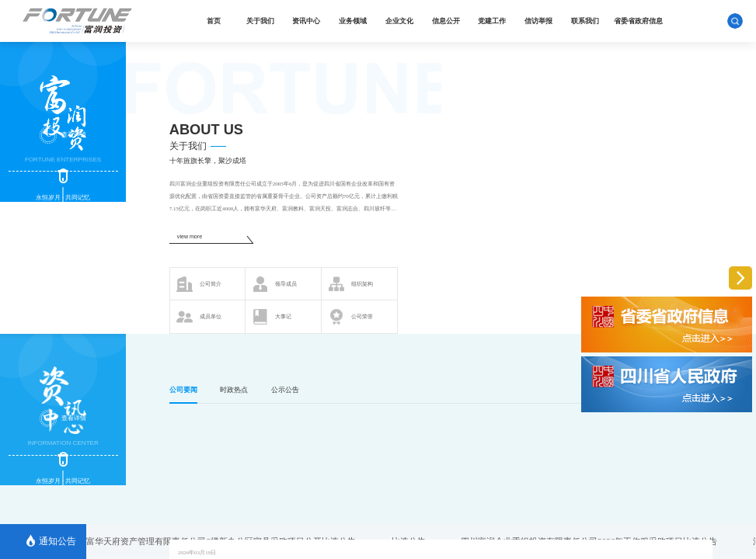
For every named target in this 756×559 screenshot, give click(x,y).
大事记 (272, 317)
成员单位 (199, 317)
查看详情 (63, 135)
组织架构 (351, 284)
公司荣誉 (351, 317)
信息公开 (446, 21)
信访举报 (538, 21)
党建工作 (492, 21)
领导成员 (275, 284)
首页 (214, 21)
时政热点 (234, 390)
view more (190, 237)
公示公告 (285, 390)
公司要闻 (183, 390)
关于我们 (260, 21)
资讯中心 (306, 21)
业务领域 (353, 21)
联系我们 (585, 21)
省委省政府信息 (638, 21)
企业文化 (399, 21)
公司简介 (199, 284)
